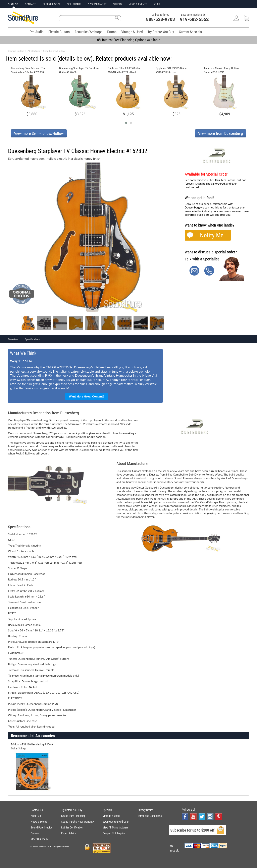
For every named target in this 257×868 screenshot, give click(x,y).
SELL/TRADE (74, 4)
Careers (35, 833)
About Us (36, 816)
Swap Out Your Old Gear (116, 822)
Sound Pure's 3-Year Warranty (78, 822)
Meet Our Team (39, 839)
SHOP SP (13, 4)
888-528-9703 (161, 19)
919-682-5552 (194, 19)
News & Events (39, 822)
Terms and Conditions (150, 816)
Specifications (33, 339)
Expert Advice (69, 833)
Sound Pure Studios (42, 827)
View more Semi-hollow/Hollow (39, 133)
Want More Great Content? (87, 396)
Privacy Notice (145, 810)
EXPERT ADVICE (52, 4)
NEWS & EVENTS (138, 4)
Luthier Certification (72, 827)
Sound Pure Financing (73, 816)
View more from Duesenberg (221, 133)
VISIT (157, 4)
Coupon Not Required (114, 833)
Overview (13, 339)
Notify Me (212, 235)
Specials (107, 810)
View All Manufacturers (115, 827)
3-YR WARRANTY (97, 4)
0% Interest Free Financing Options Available (129, 40)
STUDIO (117, 4)
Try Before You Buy (161, 32)
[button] (126, 123)
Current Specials (190, 32)
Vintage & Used (132, 32)
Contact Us (37, 810)
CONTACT (30, 4)
